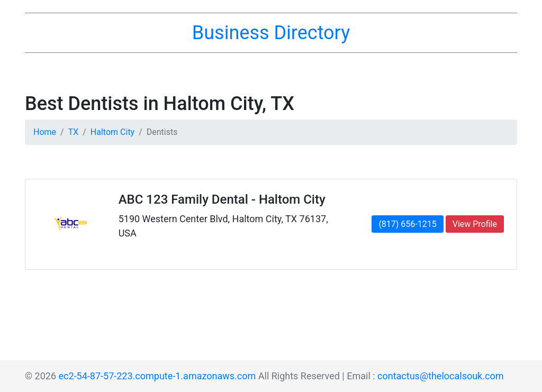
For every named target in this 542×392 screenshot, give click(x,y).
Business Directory (271, 33)
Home (45, 132)
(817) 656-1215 (407, 224)
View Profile (475, 224)
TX (74, 132)
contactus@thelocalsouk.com (440, 376)
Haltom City (112, 132)
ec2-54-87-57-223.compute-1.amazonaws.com (157, 376)
